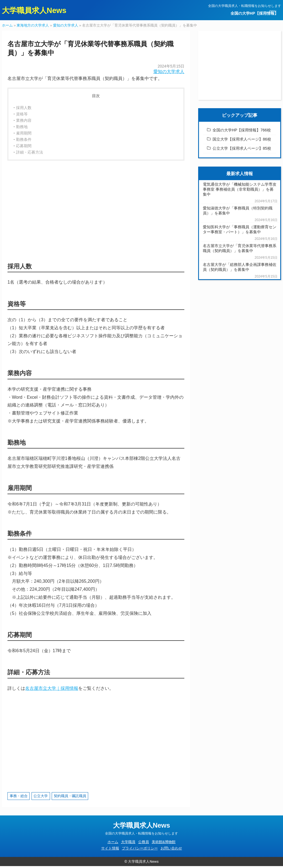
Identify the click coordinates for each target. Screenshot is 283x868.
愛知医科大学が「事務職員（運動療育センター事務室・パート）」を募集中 (240, 231)
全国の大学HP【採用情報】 (254, 13)
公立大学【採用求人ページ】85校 (242, 150)
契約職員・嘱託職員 (70, 798)
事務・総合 (19, 798)
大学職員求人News (38, 11)
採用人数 (24, 110)
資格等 (22, 116)
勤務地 (22, 129)
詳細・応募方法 (30, 154)
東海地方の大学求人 (33, 27)
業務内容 (24, 122)
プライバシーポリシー (140, 850)
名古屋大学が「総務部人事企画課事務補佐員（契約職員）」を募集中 (240, 269)
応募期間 (24, 148)
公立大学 (41, 798)
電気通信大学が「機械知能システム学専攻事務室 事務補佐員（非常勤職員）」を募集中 (240, 191)
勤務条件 (24, 141)
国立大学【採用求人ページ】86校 (242, 141)
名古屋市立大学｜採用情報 (52, 690)
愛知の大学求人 (66, 27)
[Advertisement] (96, 212)
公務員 (144, 844)
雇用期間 (24, 135)
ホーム (7, 27)
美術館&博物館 (164, 844)
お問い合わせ (171, 850)
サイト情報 (110, 850)
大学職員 (128, 844)
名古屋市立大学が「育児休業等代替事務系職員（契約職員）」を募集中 (240, 250)
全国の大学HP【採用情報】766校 (242, 132)
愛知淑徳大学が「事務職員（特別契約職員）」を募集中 (238, 213)
